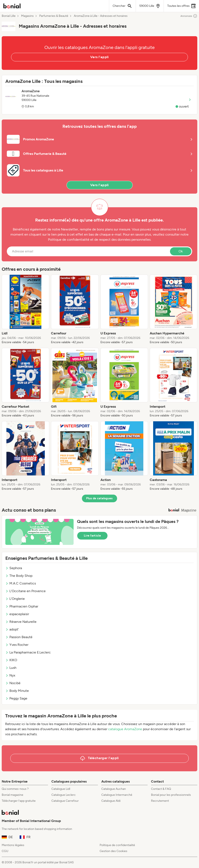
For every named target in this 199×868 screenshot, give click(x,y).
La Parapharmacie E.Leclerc (28, 652)
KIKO (11, 660)
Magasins (27, 16)
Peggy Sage (16, 698)
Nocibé (13, 683)
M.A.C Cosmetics (21, 583)
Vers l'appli (99, 57)
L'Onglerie (15, 599)
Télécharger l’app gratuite (19, 801)
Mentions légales (13, 845)
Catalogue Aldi (111, 801)
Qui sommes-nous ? (15, 789)
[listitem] (25, 309)
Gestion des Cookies (113, 851)
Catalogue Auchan (114, 789)
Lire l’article (92, 536)
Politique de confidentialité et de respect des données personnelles (99, 240)
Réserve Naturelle (21, 622)
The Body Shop (19, 576)
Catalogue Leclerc (64, 795)
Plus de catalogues (99, 498)
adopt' (12, 629)
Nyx (10, 675)
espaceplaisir (17, 614)
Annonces (189, 16)
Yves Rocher (17, 645)
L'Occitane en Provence (25, 591)
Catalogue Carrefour (65, 801)
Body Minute (17, 691)
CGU (5, 851)
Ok (181, 251)
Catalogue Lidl (61, 789)
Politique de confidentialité (117, 845)
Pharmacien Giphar (22, 606)
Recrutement (160, 801)
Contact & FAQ (161, 789)
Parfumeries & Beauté (54, 16)
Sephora (14, 568)
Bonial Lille (9, 16)
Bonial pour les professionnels (171, 795)
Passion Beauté (19, 637)
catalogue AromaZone (125, 729)
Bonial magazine (12, 795)
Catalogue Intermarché (117, 795)
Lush (11, 668)
